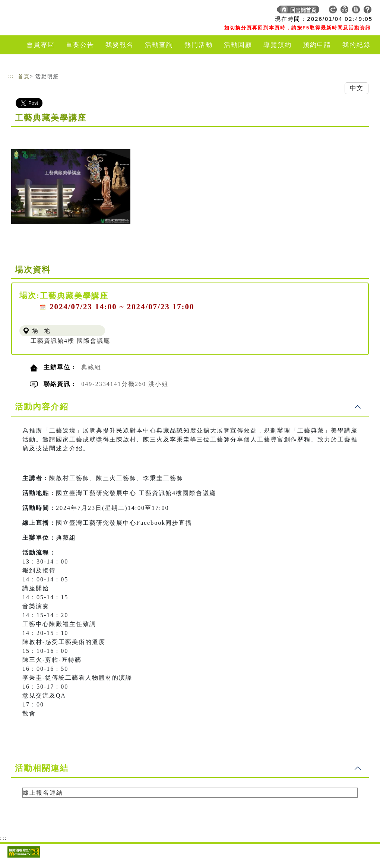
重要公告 (80, 45)
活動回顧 (238, 45)
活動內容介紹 (42, 407)
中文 (357, 88)
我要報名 (120, 45)
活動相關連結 (42, 768)
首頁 (24, 76)
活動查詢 (159, 45)
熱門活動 (199, 45)
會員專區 (41, 45)
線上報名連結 (43, 793)
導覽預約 (278, 45)
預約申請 (317, 45)
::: (11, 76)
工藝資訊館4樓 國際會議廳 (70, 341)
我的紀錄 (357, 45)
